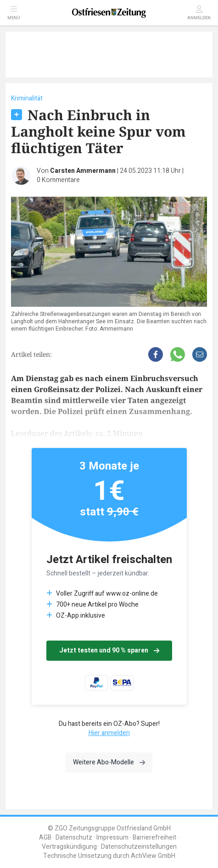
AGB (45, 838)
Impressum (112, 838)
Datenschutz (74, 838)
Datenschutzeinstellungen (139, 847)
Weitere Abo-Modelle (109, 762)
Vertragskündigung (69, 847)
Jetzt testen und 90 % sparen (109, 650)
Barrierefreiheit (154, 838)
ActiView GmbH (153, 856)
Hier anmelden (109, 733)
